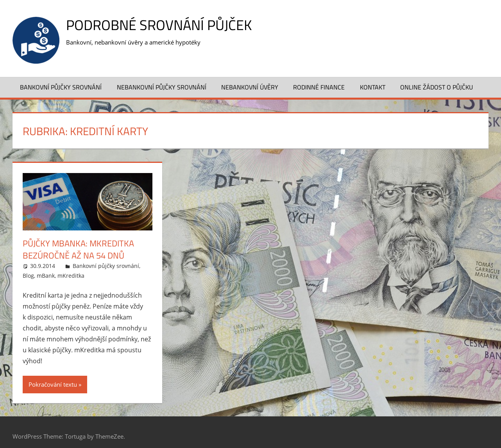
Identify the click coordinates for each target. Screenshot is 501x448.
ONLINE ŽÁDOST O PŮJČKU (437, 87)
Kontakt (373, 87)
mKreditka (71, 276)
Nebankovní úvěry (250, 87)
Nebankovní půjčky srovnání (162, 87)
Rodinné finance (319, 87)
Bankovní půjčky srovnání (61, 87)
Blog (28, 276)
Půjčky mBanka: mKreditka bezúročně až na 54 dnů (78, 249)
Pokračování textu (53, 384)
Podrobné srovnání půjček (159, 25)
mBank (46, 276)
